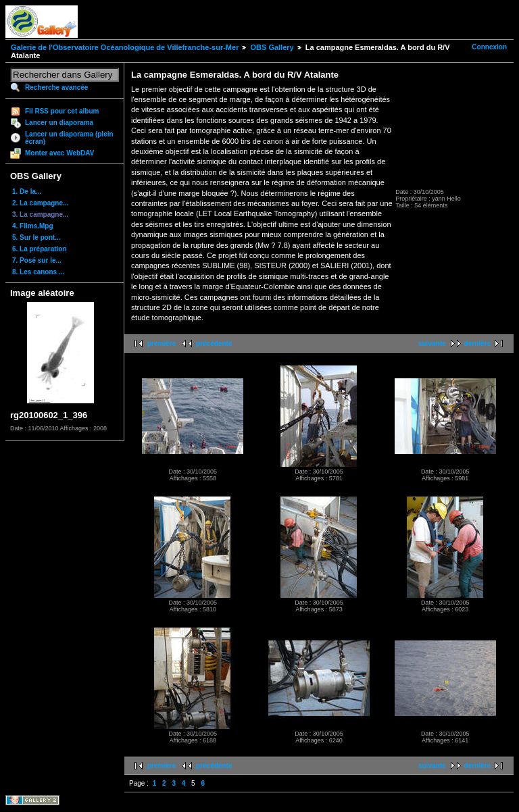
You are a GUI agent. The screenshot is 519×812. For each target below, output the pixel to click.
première (162, 344)
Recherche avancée (56, 87)
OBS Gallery (272, 47)
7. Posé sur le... (37, 260)
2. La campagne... (40, 203)
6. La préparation (40, 249)
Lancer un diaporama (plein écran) (69, 138)
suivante (432, 344)
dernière (477, 344)
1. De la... (27, 192)
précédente (214, 344)
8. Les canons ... (38, 272)
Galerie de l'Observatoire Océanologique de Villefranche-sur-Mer (125, 47)
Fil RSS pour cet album (62, 111)
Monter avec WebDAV (59, 153)
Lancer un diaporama (59, 123)
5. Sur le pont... (36, 237)
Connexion (489, 47)
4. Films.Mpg (33, 226)
